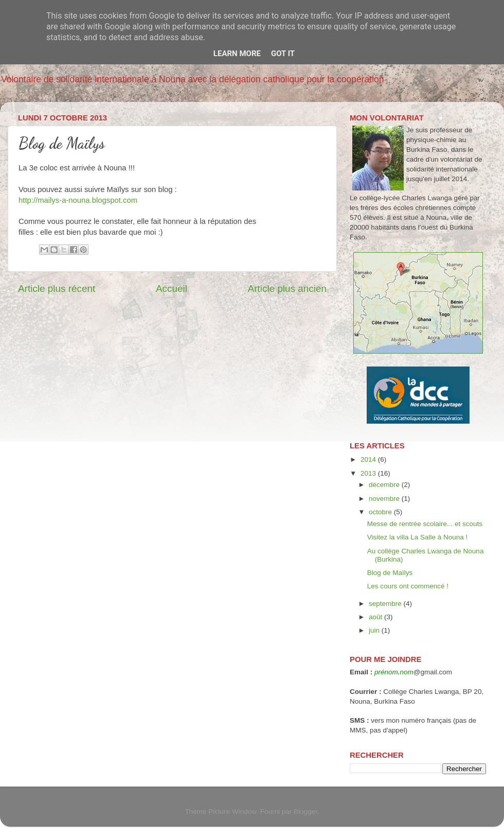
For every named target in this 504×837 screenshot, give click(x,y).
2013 (369, 473)
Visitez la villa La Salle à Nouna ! (418, 537)
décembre (385, 485)
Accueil (172, 289)
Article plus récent (57, 289)
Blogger (305, 812)
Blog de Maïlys (390, 573)
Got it (283, 54)
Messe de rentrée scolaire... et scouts (425, 524)
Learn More (237, 54)
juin (375, 630)
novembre (385, 499)
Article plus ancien (287, 289)
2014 (369, 459)
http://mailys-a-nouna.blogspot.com (78, 200)
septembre (386, 604)
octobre (381, 512)
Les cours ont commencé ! (408, 586)
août (376, 617)
